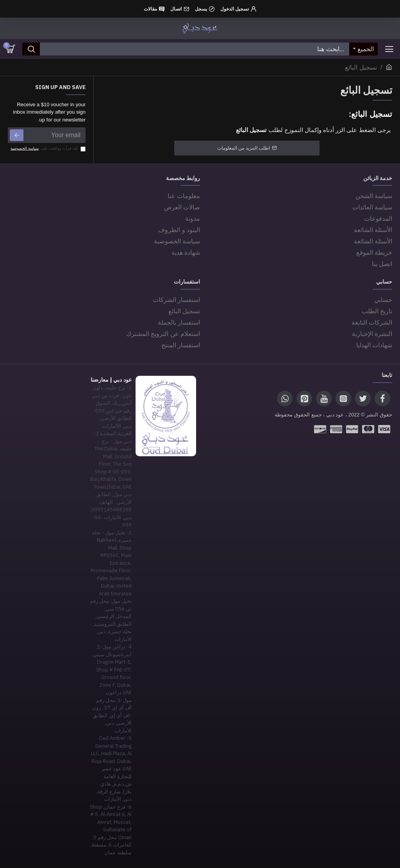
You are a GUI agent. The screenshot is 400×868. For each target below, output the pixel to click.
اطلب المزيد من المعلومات (244, 148)
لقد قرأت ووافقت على (47, 148)
